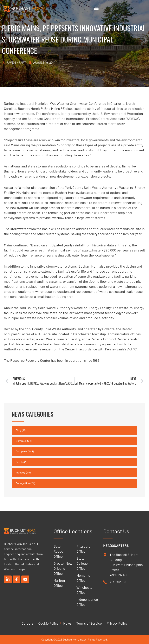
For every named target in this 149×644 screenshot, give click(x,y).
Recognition (23, 483)
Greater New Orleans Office (63, 568)
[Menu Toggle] (96, 8)
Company (21, 451)
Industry (20, 472)
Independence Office (86, 602)
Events (20, 462)
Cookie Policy (48, 623)
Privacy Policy (117, 623)
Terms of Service (89, 623)
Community (23, 441)
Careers (27, 623)
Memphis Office (83, 578)
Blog (18, 430)
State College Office (82, 563)
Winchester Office (85, 590)
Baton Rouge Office (58, 551)
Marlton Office (59, 583)
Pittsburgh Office (84, 549)
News (67, 623)
